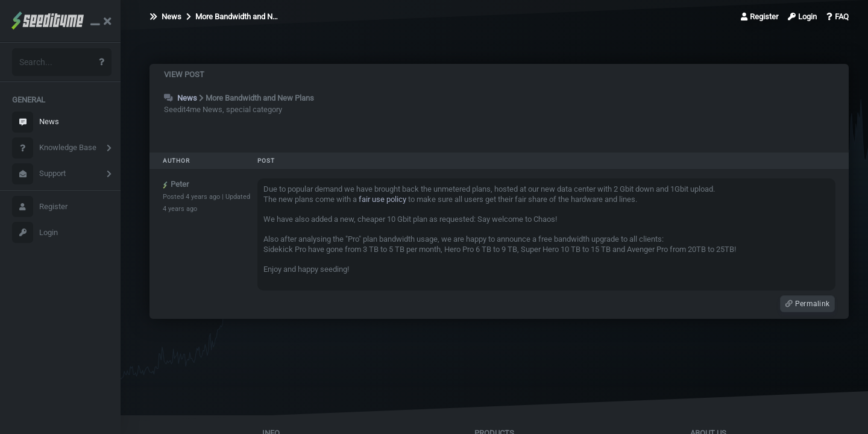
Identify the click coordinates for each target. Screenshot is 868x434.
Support (39, 174)
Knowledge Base (54, 148)
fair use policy (382, 199)
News (36, 122)
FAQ (838, 17)
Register (40, 206)
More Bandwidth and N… (232, 17)
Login (35, 232)
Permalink (807, 304)
